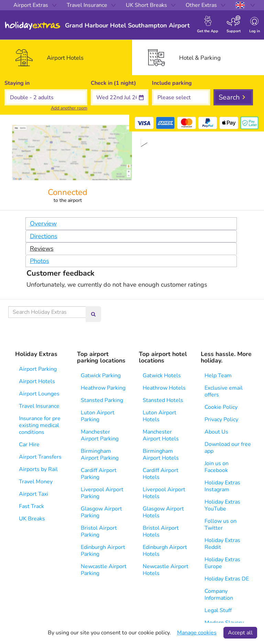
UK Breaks (32, 519)
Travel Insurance (39, 406)
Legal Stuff (218, 610)
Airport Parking (38, 369)
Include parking (172, 83)
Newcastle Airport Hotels (166, 570)
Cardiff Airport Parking (99, 474)
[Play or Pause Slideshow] (144, 143)
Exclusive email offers (224, 391)
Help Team (218, 376)
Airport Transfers (40, 457)
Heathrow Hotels (164, 388)
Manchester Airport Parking (100, 435)
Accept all (240, 633)
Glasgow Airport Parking (101, 512)
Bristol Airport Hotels (161, 531)
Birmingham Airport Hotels (161, 455)
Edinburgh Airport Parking (103, 551)
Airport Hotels (37, 381)
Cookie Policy (221, 407)
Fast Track (31, 506)
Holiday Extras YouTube (222, 505)
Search (229, 97)
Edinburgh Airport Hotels (165, 551)
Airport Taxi (34, 494)
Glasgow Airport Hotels (163, 512)
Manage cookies (197, 633)
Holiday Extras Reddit (222, 544)
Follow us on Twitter (221, 525)
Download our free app (228, 448)
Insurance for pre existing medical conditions (40, 425)
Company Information (219, 595)
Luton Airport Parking (98, 416)
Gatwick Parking (101, 376)
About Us (216, 432)
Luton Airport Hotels (159, 416)
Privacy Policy (221, 419)
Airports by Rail (38, 469)
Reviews (42, 249)
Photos (40, 261)
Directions (44, 236)
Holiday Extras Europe (222, 563)
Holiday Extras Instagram (222, 486)
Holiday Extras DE (227, 579)
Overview (43, 223)
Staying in (17, 83)
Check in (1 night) (113, 83)
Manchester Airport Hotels (161, 435)
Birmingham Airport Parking (100, 455)
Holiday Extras (33, 26)
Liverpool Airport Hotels (164, 493)
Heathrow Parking (103, 388)
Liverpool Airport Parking (102, 493)
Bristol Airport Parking (99, 531)
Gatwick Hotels (162, 376)
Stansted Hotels (163, 400)
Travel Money (36, 482)
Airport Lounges (39, 394)
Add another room (69, 108)
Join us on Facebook (217, 467)
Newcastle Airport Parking (104, 570)
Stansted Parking (102, 400)
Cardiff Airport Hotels (161, 474)
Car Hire (29, 445)
